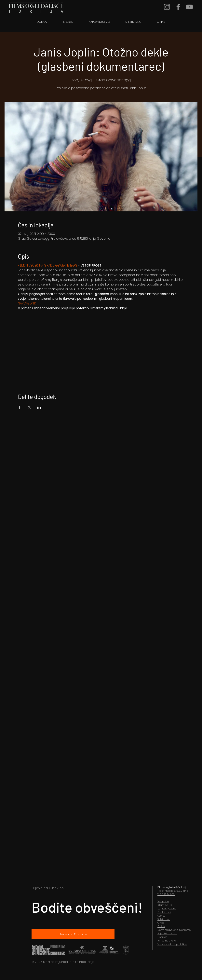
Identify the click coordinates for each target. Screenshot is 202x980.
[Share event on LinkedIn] (39, 407)
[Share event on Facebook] (20, 407)
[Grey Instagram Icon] (167, 7)
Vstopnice (163, 901)
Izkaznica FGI (165, 905)
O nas (161, 923)
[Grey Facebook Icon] (178, 7)
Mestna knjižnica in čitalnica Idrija (69, 962)
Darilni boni (164, 912)
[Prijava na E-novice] (73, 934)
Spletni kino (164, 919)
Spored (162, 916)
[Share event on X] (29, 407)
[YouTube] (189, 7)
